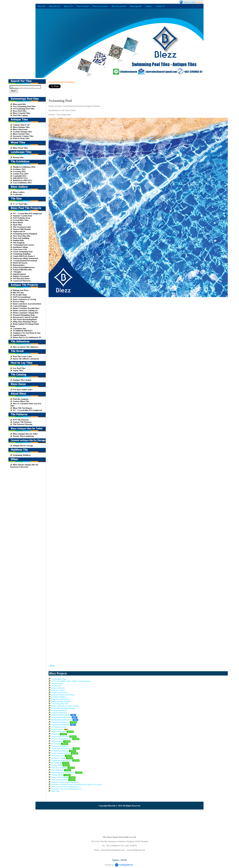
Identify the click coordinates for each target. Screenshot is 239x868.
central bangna (57, 683)
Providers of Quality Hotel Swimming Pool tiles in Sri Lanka (76, 784)
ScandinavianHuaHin (60, 724)
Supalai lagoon (57, 729)
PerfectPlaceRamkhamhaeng (63, 708)
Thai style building (59, 767)
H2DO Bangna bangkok (61, 701)
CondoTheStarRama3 (60, 722)
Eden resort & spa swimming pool (65, 787)
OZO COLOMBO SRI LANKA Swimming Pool (71, 681)
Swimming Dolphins (60, 751)
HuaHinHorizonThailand (61, 720)
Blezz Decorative (119, 6)
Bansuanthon (57, 741)
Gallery (148, 6)
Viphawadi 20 (57, 775)
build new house (58, 690)
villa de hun (56, 686)
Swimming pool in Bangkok (63, 772)
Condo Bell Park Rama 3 (61, 748)
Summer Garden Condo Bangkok (65, 782)
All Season (56, 744)
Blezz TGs (69, 6)
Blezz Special (136, 6)
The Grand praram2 (59, 780)
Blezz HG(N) (55, 6)
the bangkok (56, 763)
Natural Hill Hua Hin (60, 736)
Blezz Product (83, 6)
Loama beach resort (59, 692)
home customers (58, 688)
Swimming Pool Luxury (61, 760)
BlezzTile (41, 6)
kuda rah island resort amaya (63, 695)
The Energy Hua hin (59, 704)
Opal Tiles (55, 791)
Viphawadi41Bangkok (61, 715)
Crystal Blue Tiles (59, 679)
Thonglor (55, 734)
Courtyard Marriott (59, 713)
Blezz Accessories (100, 6)
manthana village (58, 758)
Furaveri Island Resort (60, 699)
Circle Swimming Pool (61, 753)
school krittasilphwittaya (61, 739)
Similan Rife (56, 765)
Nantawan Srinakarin (60, 746)
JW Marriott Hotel (59, 727)
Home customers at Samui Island (65, 706)
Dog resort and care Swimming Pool (66, 789)
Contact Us (160, 6)
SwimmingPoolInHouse (61, 717)
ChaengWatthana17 (59, 710)
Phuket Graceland (59, 731)
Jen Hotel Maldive (59, 697)
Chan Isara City (58, 756)
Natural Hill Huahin (59, 777)
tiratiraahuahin (57, 770)
